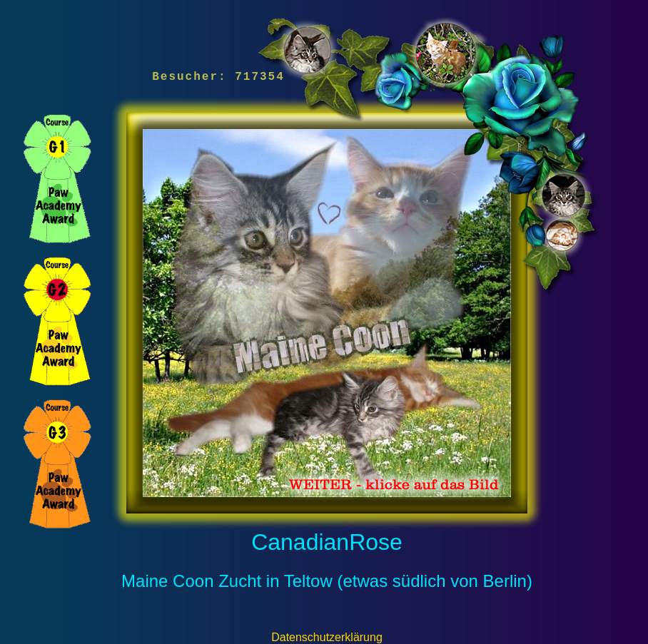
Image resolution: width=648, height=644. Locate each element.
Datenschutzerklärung (327, 637)
